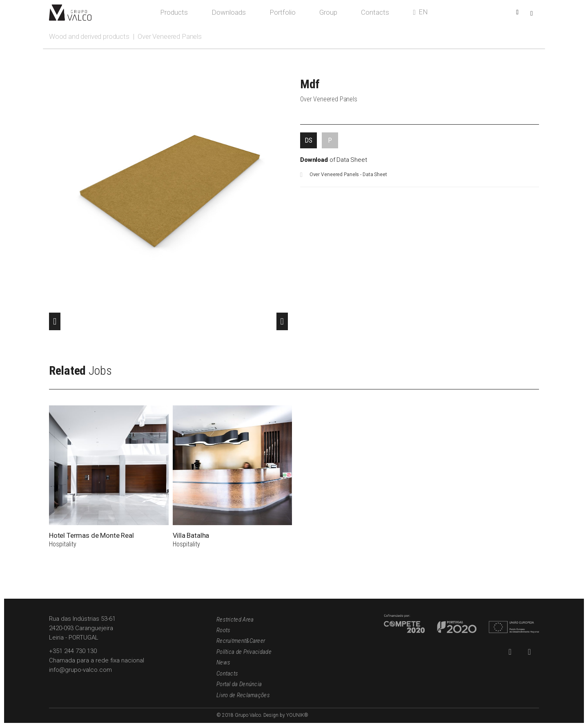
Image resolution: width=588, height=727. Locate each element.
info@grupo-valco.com (80, 670)
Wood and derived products (89, 36)
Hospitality (63, 544)
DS (308, 140)
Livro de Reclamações (243, 695)
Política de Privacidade (244, 652)
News (223, 662)
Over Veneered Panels (170, 36)
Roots (224, 630)
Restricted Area (235, 620)
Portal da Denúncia (239, 684)
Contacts (227, 673)
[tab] (308, 140)
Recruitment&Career (241, 641)
